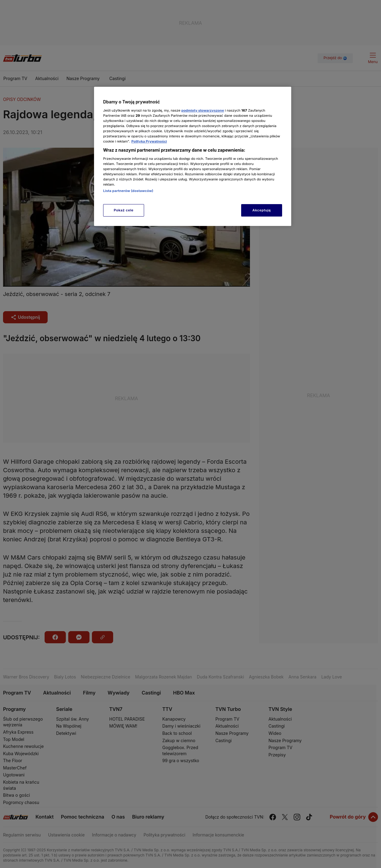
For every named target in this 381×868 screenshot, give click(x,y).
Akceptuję (262, 210)
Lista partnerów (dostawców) (128, 191)
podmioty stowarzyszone (203, 110)
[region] (193, 156)
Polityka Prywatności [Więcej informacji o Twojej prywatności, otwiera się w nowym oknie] (149, 141)
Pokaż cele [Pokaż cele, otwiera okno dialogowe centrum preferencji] (124, 210)
